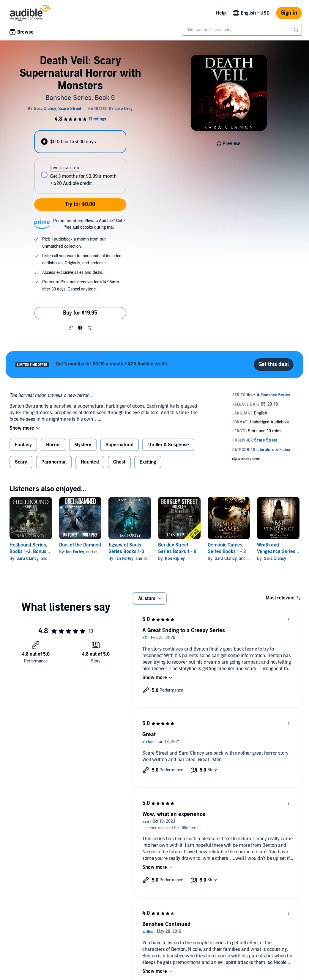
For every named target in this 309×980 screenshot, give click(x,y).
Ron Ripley (175, 559)
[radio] (80, 142)
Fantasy (23, 445)
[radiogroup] (80, 162)
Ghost (119, 462)
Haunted (90, 462)
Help (221, 13)
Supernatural (119, 445)
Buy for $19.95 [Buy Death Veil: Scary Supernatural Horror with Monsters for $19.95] (80, 313)
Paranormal (54, 462)
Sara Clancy (27, 559)
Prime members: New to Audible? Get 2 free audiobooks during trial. (89, 224)
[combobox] (242, 30)
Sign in (289, 13)
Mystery (83, 445)
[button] (71, 327)
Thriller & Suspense (168, 445)
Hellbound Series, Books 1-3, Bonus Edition (28, 552)
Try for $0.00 (80, 204)
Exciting (148, 462)
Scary (21, 462)
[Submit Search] (297, 30)
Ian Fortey (75, 552)
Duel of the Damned (80, 545)
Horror (53, 445)
